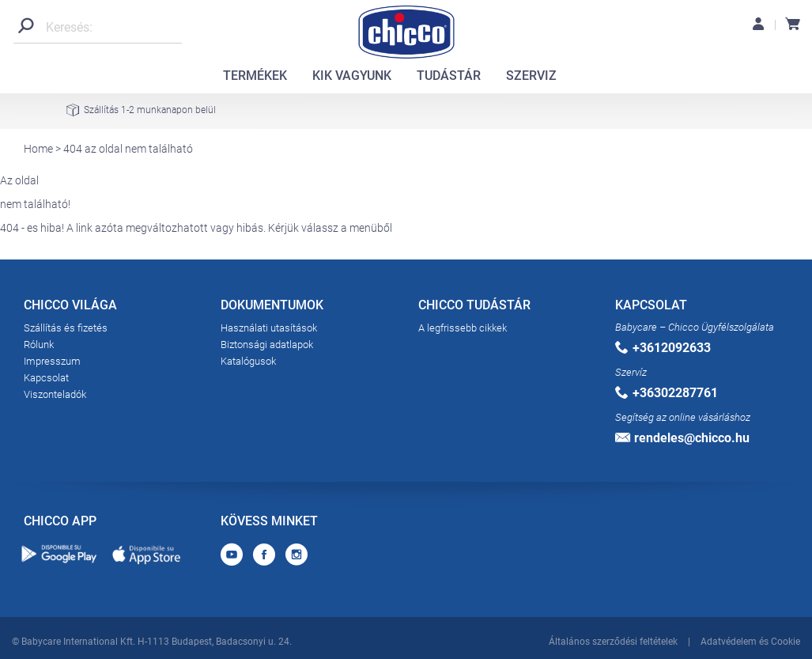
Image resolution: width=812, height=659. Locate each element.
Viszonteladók (55, 394)
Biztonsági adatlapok (267, 345)
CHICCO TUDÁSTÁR (474, 308)
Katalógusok (248, 361)
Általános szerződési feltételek (613, 642)
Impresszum (52, 361)
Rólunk (39, 345)
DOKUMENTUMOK (272, 308)
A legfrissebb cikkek (463, 328)
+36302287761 (667, 393)
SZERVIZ (531, 76)
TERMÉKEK (255, 76)
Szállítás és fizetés (66, 328)
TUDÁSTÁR (449, 76)
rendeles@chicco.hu (682, 438)
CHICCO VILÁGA (70, 308)
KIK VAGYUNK (352, 76)
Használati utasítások (269, 328)
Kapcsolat (46, 378)
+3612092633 (663, 348)
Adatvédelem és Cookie (750, 642)
